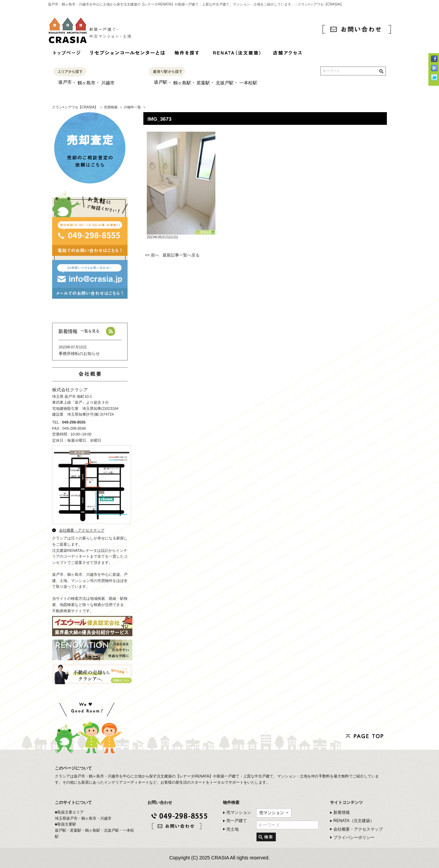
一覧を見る (90, 331)
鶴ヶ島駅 (182, 83)
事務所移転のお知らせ (79, 354)
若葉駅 (203, 83)
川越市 (108, 83)
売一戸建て (237, 821)
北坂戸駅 (225, 83)
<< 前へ (152, 255)
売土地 (233, 829)
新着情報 (342, 812)
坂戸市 (65, 82)
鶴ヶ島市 (86, 83)
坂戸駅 (161, 82)
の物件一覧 (132, 107)
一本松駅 (248, 83)
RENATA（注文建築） (354, 821)
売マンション (239, 812)
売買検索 (111, 107)
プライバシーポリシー (354, 837)
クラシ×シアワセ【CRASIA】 (75, 107)
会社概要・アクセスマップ (82, 530)
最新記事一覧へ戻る (181, 255)
